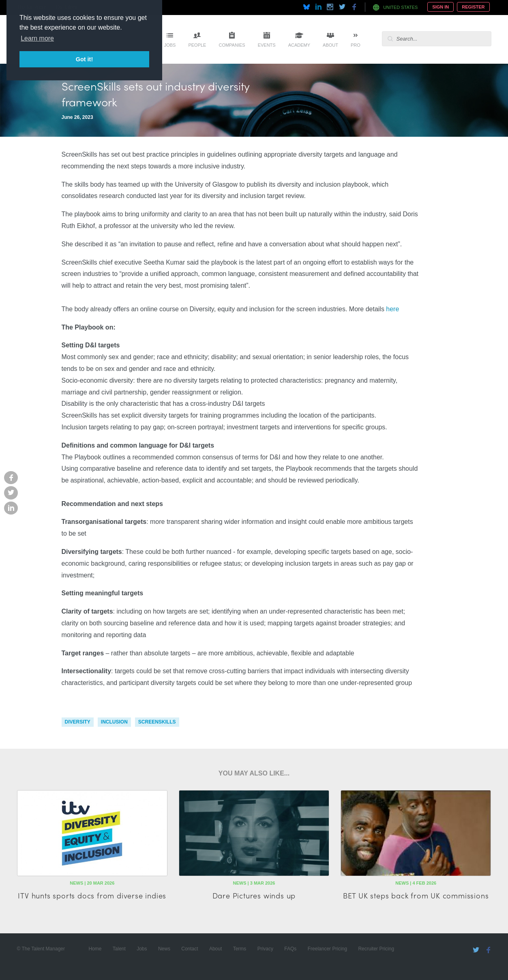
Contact (190, 949)
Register (473, 7)
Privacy (265, 949)
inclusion (114, 722)
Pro (356, 45)
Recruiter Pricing (376, 949)
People (197, 45)
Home (95, 949)
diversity (78, 722)
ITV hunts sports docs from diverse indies (92, 895)
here (392, 309)
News (164, 949)
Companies (232, 45)
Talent (119, 949)
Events (267, 45)
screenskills (157, 722)
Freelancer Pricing (327, 949)
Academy (299, 45)
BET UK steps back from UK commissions (416, 895)
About (330, 45)
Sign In (440, 7)
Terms (240, 949)
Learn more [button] (37, 38)
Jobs (170, 45)
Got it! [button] (84, 59)
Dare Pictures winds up (254, 895)
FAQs (290, 949)
